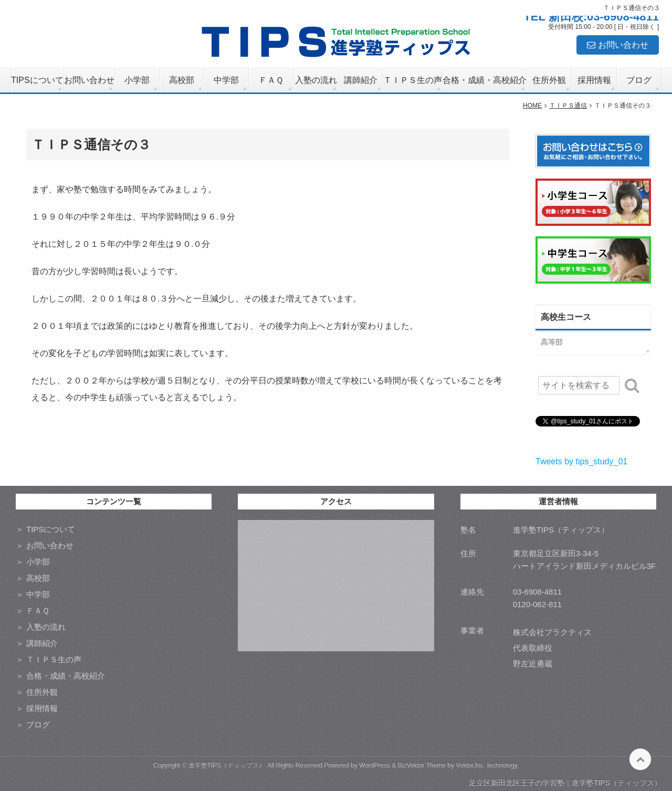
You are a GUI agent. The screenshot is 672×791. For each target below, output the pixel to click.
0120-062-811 (537, 604)
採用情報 (594, 80)
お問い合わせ (623, 45)
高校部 (182, 80)
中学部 (226, 80)
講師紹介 (361, 80)
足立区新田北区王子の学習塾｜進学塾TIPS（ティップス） (565, 783)
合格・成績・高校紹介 (485, 80)
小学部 (137, 80)
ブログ (639, 80)
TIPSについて (37, 80)
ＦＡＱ (271, 80)
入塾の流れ (316, 80)
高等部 (552, 342)
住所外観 (549, 80)
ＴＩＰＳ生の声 (413, 80)
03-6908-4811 (537, 592)
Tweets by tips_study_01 (581, 461)
